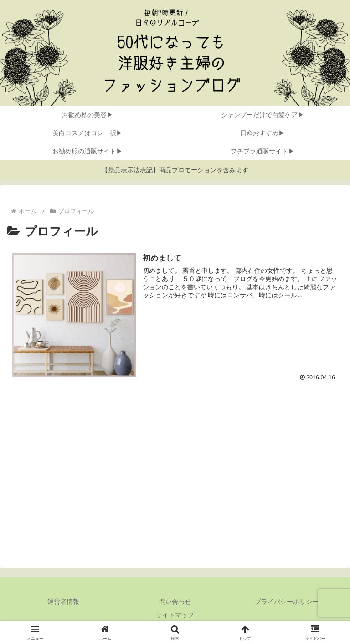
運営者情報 (63, 602)
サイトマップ (175, 615)
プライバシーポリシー (287, 602)
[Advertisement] (175, 475)
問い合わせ (175, 602)
